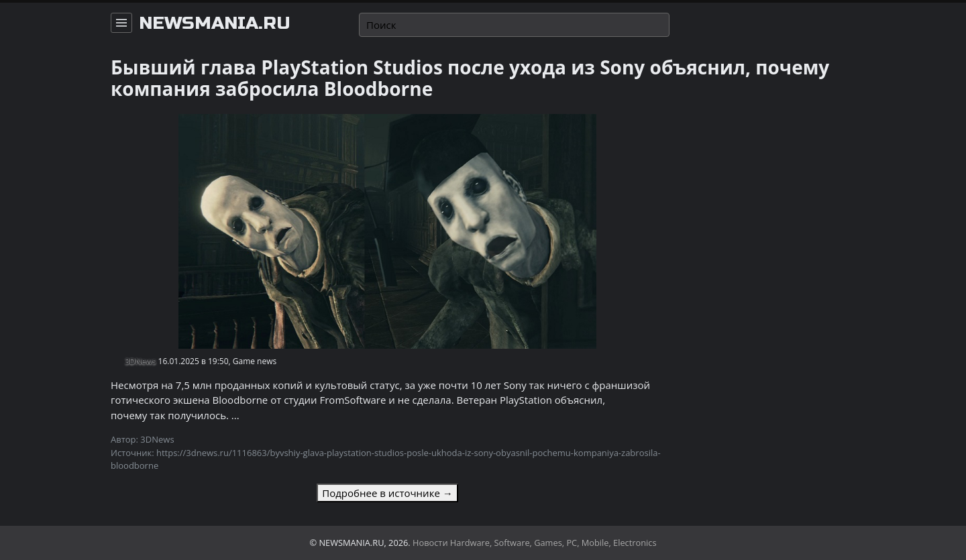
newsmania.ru (215, 23)
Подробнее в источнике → (387, 493)
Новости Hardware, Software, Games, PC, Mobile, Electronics (535, 543)
